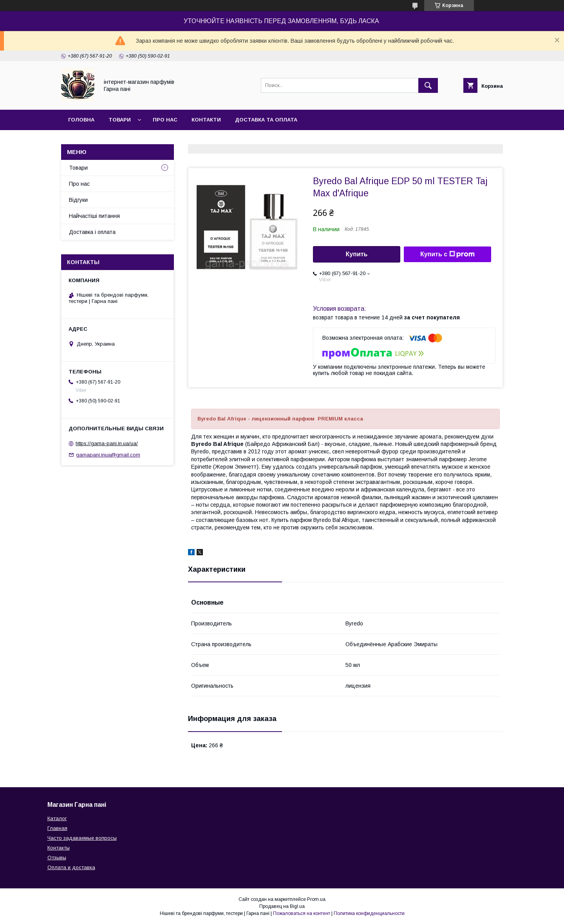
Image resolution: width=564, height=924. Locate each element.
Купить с (447, 254)
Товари (120, 120)
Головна (81, 120)
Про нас (165, 120)
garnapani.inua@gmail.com (108, 455)
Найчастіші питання (94, 216)
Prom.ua (316, 899)
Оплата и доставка (71, 867)
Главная (57, 828)
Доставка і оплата (92, 232)
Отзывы (57, 858)
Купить (357, 254)
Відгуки (78, 200)
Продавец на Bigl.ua (282, 906)
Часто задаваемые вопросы (82, 838)
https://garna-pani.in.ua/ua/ (107, 443)
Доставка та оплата (266, 120)
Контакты (59, 848)
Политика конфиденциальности (369, 913)
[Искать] (428, 85)
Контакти (206, 120)
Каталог (57, 818)
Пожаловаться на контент (302, 913)
